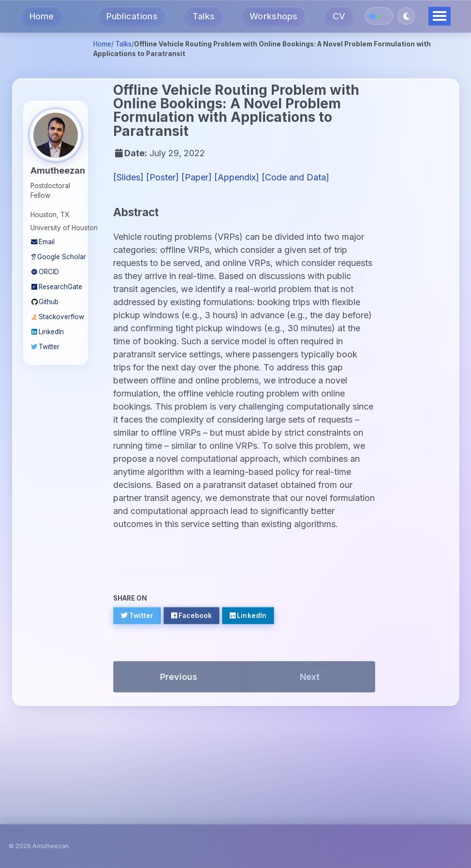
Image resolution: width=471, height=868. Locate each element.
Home (42, 16)
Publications (132, 16)
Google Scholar (56, 257)
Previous (179, 677)
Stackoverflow (56, 317)
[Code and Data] (295, 177)
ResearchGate (56, 287)
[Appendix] (237, 177)
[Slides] (128, 177)
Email (43, 242)
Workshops (273, 16)
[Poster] (162, 177)
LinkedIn (47, 332)
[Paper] (197, 177)
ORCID (45, 272)
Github (44, 302)
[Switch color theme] (379, 16)
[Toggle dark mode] (406, 16)
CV (339, 16)
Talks (204, 16)
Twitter (45, 347)
